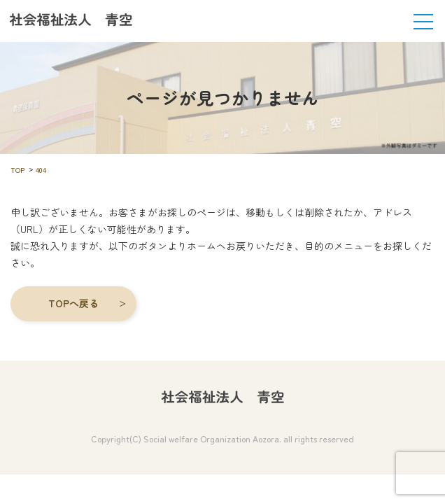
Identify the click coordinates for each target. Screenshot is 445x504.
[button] (73, 304)
